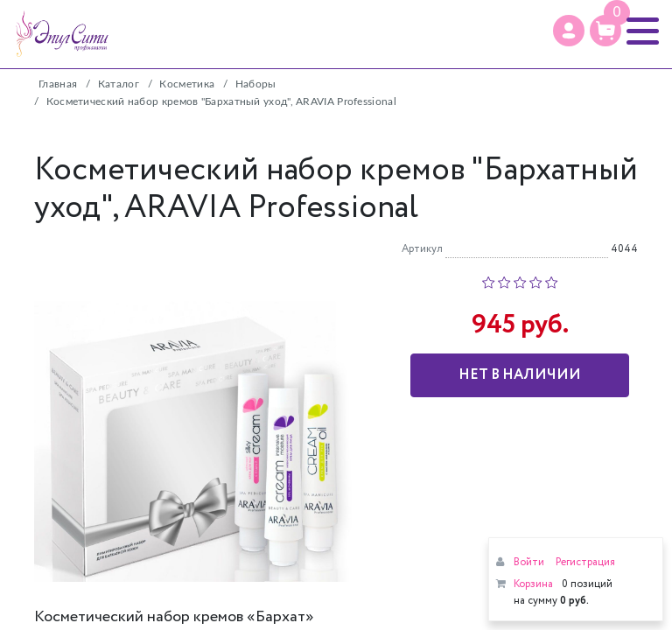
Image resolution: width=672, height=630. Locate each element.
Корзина (533, 584)
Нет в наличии (520, 375)
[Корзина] (605, 31)
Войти (529, 562)
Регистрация (585, 562)
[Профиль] (569, 31)
